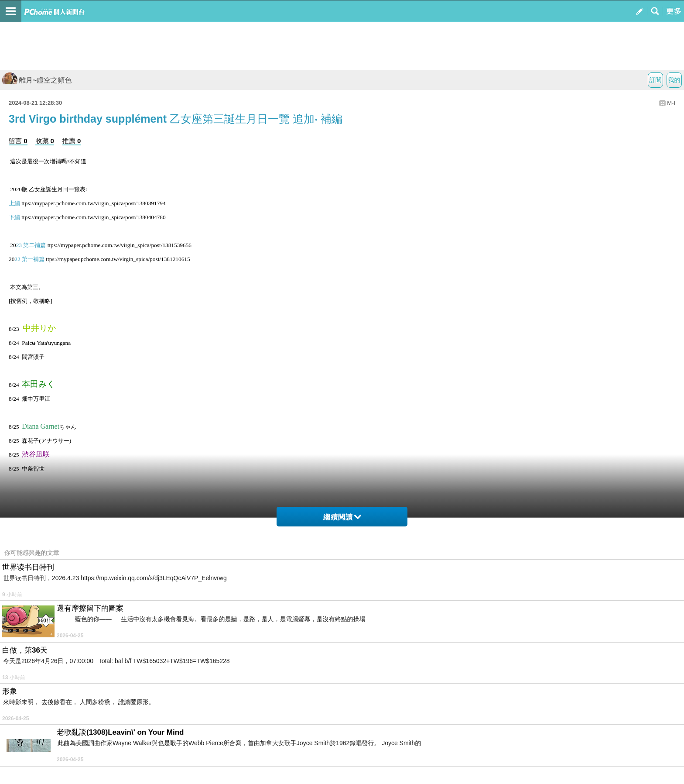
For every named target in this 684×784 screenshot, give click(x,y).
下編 (14, 217)
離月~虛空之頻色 (37, 80)
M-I (671, 103)
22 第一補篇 (29, 259)
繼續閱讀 (342, 517)
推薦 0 (72, 141)
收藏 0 (45, 141)
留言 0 (18, 141)
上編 (14, 203)
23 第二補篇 (31, 245)
